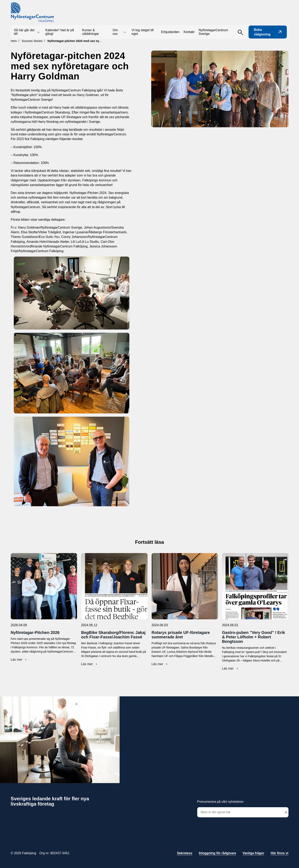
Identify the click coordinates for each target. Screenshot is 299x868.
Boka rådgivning (268, 32)
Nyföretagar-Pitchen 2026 (35, 633)
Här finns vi (279, 853)
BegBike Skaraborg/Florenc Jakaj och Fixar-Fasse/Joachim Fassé (113, 635)
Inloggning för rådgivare (218, 853)
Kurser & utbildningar (91, 32)
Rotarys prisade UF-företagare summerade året (181, 635)
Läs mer (19, 660)
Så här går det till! (24, 32)
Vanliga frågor (253, 853)
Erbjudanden (170, 32)
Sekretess (185, 853)
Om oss (115, 32)
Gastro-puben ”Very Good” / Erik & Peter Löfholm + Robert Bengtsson (253, 637)
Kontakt (189, 32)
